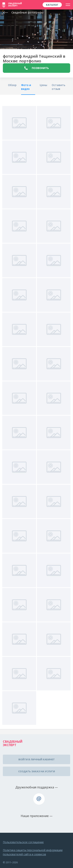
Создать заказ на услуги (37, 771)
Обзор (12, 85)
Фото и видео (26, 87)
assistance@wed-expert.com (39, 799)
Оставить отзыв (58, 87)
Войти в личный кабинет (37, 759)
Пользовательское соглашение (23, 842)
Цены (43, 85)
